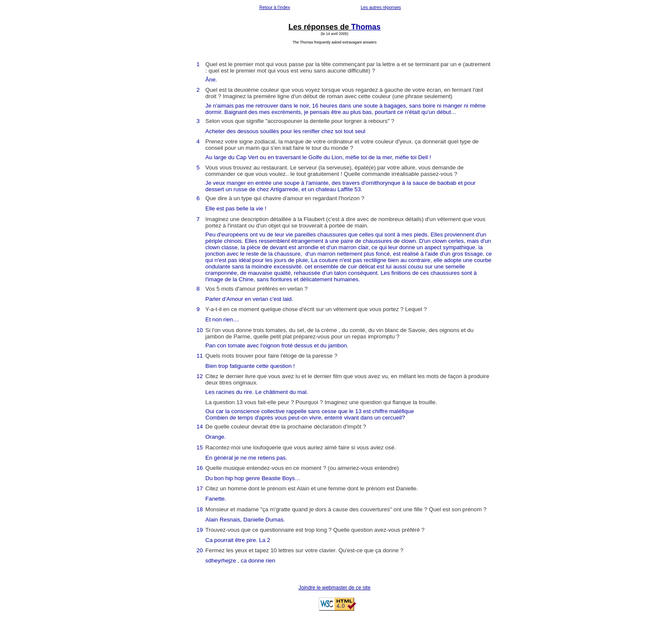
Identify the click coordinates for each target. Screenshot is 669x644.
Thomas (366, 27)
